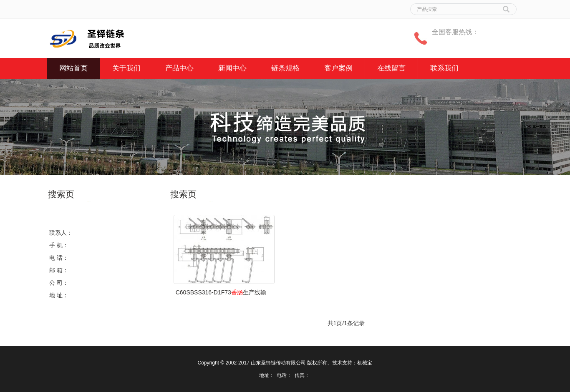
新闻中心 (232, 68)
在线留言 (391, 68)
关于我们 (126, 68)
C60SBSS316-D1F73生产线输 (221, 292)
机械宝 (365, 363)
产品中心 (179, 68)
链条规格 (285, 68)
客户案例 (338, 68)
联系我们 (444, 68)
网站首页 (73, 68)
